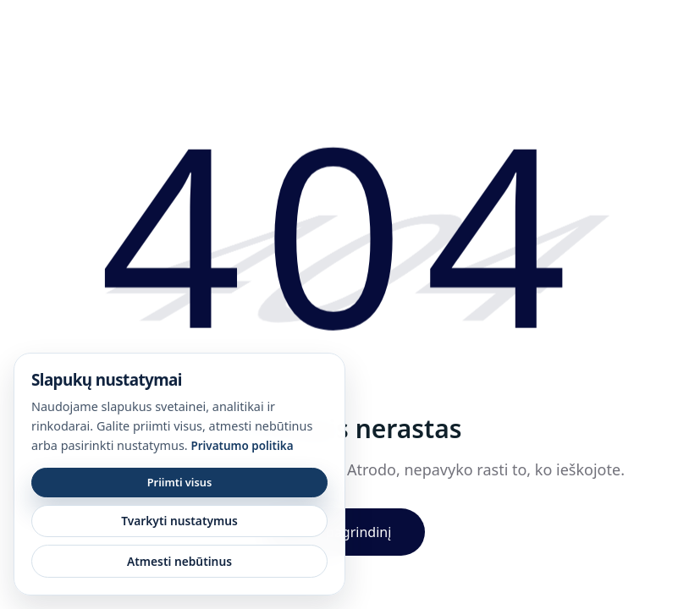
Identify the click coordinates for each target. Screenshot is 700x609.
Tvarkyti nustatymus (179, 521)
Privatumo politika (242, 446)
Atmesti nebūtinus (179, 561)
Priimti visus (180, 482)
